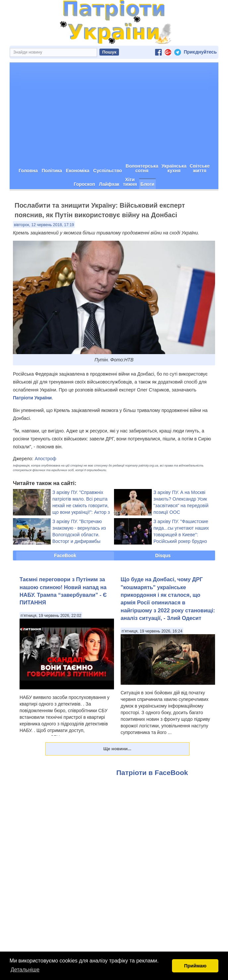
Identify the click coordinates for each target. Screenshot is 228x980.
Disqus (163, 555)
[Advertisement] (114, 112)
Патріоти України (32, 397)
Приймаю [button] (195, 966)
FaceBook (65, 555)
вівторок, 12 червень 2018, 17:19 (44, 225)
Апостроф (46, 458)
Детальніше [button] (25, 970)
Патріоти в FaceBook (152, 772)
